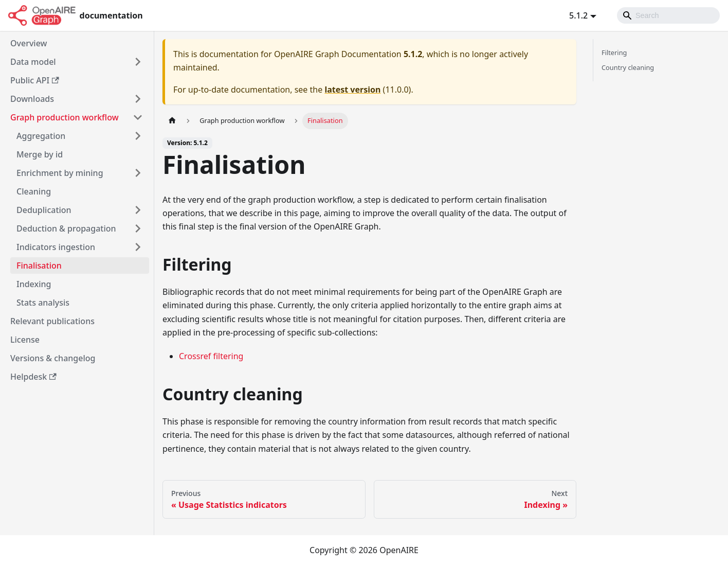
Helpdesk (33, 377)
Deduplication (44, 210)
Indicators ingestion (56, 247)
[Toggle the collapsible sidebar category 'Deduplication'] (138, 210)
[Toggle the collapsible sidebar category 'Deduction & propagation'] (138, 228)
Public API (35, 80)
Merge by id (40, 154)
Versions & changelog (53, 358)
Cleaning (34, 191)
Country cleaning (628, 67)
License (25, 340)
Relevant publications (52, 321)
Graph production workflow (65, 117)
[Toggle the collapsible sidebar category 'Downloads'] (138, 99)
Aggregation (41, 136)
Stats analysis (43, 303)
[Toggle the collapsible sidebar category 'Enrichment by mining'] (138, 173)
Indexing (34, 284)
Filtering (614, 52)
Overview (29, 43)
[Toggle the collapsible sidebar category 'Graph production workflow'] (138, 117)
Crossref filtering (211, 356)
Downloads (32, 99)
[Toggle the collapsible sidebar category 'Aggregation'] (138, 136)
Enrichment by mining (60, 173)
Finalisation (39, 266)
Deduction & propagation (66, 228)
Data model (33, 62)
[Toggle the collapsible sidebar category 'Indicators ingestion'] (138, 247)
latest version (352, 90)
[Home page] (172, 121)
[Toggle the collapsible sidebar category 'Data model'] (138, 62)
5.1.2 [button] (578, 15)
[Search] (668, 15)
